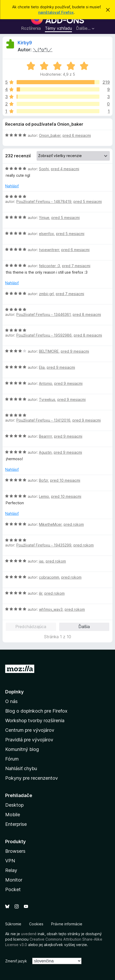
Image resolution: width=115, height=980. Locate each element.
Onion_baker (50, 135)
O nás (11, 701)
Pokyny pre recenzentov (32, 778)
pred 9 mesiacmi (75, 351)
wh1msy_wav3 (51, 609)
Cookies (36, 924)
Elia (42, 367)
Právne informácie (67, 924)
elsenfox (46, 234)
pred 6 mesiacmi (77, 135)
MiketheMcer (50, 524)
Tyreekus (47, 399)
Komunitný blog (22, 749)
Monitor (14, 880)
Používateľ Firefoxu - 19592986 (44, 335)
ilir (41, 593)
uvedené (29, 934)
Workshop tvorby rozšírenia (35, 720)
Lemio (44, 496)
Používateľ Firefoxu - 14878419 (44, 201)
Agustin (45, 452)
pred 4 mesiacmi (65, 169)
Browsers (15, 851)
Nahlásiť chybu (21, 768)
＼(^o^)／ (43, 50)
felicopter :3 (49, 266)
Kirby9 (25, 43)
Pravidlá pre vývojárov (29, 740)
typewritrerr (49, 250)
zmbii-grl (46, 294)
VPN (10, 861)
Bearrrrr (45, 436)
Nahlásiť (12, 186)
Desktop (14, 805)
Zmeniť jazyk (16, 961)
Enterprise (16, 824)
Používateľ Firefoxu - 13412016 (43, 420)
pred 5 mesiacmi (88, 201)
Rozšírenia (31, 28)
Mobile (13, 815)
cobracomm (49, 577)
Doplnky (14, 692)
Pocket (13, 889)
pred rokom (74, 524)
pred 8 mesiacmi (87, 314)
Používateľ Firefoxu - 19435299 (44, 545)
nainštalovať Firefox (56, 12)
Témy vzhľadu (58, 28)
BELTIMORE (49, 351)
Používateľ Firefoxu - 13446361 (43, 314)
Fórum (12, 759)
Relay (11, 870)
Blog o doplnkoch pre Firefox (36, 711)
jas (41, 561)
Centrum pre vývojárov (30, 730)
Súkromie (13, 924)
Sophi (44, 169)
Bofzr (43, 480)
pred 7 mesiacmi (76, 266)
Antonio (46, 383)
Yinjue (44, 218)
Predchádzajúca (31, 627)
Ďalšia (84, 627)
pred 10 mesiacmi (65, 480)
